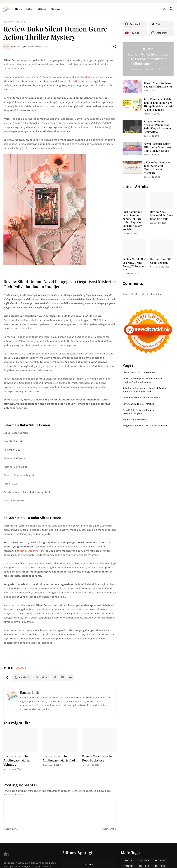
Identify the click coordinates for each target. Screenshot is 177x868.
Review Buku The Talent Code (138, 404)
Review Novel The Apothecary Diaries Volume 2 (17, 760)
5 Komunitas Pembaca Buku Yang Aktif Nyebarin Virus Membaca (157, 168)
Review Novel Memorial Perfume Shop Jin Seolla (162, 215)
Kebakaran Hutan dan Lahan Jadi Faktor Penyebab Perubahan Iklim (144, 390)
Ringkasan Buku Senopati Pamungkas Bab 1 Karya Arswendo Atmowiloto (157, 127)
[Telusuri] (171, 9)
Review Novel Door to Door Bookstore (97, 758)
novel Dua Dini (29, 551)
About (30, 9)
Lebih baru (11, 829)
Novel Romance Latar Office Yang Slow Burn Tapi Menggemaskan (157, 147)
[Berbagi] (115, 47)
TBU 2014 (128, 860)
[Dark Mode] (165, 9)
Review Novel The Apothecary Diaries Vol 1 (60, 758)
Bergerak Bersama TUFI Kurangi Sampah (145, 426)
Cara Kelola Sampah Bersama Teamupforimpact (139, 412)
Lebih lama (108, 829)
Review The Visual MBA (135, 420)
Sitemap (42, 9)
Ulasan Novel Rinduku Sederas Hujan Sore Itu (158, 85)
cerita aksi (83, 77)
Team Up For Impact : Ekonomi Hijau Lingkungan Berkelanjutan (142, 380)
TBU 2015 (144, 860)
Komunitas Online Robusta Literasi (141, 398)
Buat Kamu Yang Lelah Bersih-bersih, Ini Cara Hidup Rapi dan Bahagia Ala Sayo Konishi (159, 105)
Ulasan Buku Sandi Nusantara (139, 372)
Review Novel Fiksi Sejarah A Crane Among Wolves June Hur (134, 264)
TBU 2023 (21, 22)
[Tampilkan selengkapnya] (70, 677)
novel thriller (71, 81)
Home (19, 9)
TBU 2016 (160, 860)
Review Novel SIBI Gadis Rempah (161, 261)
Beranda (8, 22)
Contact (56, 9)
